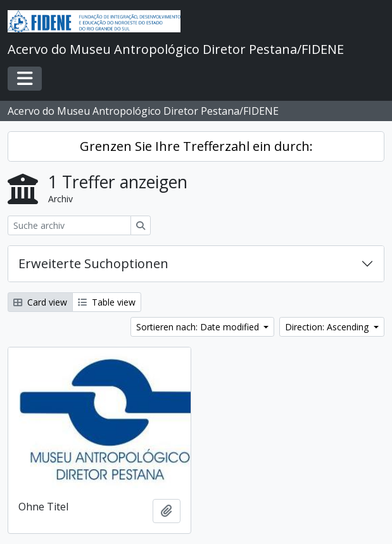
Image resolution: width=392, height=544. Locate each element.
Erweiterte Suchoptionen (93, 263)
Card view (40, 302)
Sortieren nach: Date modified (199, 327)
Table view (107, 302)
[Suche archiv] (69, 225)
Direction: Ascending (328, 327)
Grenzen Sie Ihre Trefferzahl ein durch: (196, 146)
